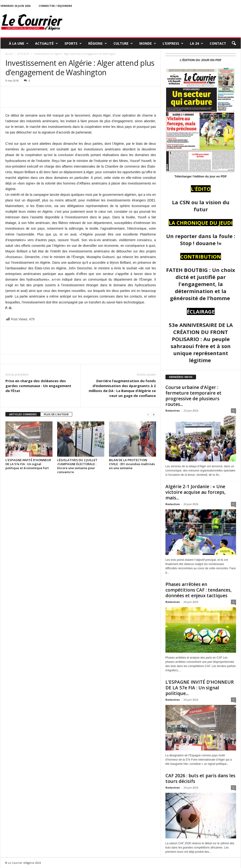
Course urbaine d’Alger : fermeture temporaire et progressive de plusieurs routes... (193, 396)
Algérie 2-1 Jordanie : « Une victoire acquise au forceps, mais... (195, 492)
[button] (234, 43)
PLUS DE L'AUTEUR (56, 414)
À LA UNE (19, 43)
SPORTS (73, 43)
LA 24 (197, 43)
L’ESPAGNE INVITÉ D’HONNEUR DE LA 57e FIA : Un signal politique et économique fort (28, 464)
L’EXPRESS (173, 43)
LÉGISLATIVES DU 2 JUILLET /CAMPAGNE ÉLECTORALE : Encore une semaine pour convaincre (77, 466)
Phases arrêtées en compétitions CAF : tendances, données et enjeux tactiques (199, 590)
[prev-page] (148, 414)
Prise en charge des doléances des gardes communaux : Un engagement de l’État (38, 386)
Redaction (173, 410)
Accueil (9, 54)
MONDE (148, 43)
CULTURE (123, 43)
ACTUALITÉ (46, 43)
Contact (218, 43)
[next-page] (154, 414)
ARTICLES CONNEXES (23, 414)
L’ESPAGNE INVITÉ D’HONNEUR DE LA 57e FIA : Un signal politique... (200, 688)
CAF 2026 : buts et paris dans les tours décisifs (200, 778)
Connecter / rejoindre (55, 6)
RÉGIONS (98, 43)
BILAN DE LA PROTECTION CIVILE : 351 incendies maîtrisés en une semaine (132, 464)
